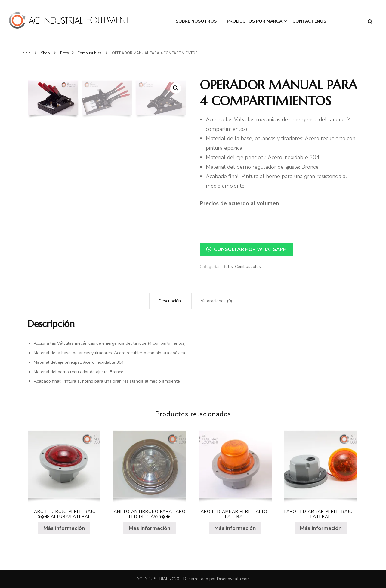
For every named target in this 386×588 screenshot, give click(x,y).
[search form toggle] (370, 22)
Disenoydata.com (233, 579)
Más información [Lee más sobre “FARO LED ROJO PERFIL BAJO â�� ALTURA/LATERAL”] (64, 528)
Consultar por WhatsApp (246, 249)
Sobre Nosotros (196, 21)
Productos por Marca (255, 21)
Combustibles (248, 267)
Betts (228, 267)
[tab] (170, 301)
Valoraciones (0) (216, 301)
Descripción (170, 301)
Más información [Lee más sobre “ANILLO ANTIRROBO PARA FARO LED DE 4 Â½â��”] (150, 528)
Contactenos (309, 21)
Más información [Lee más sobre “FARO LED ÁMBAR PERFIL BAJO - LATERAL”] (321, 528)
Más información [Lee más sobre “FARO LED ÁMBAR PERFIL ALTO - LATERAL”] (235, 528)
